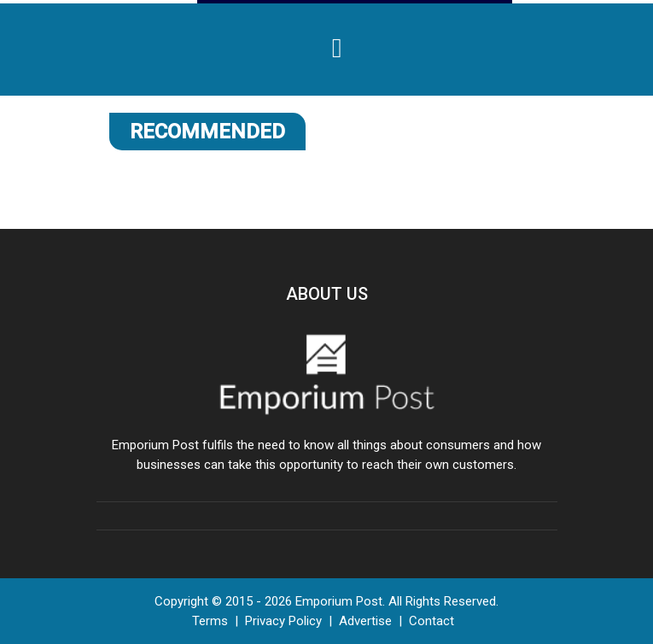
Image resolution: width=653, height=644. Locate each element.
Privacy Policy (283, 621)
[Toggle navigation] (337, 48)
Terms (210, 621)
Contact (431, 621)
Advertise (365, 621)
